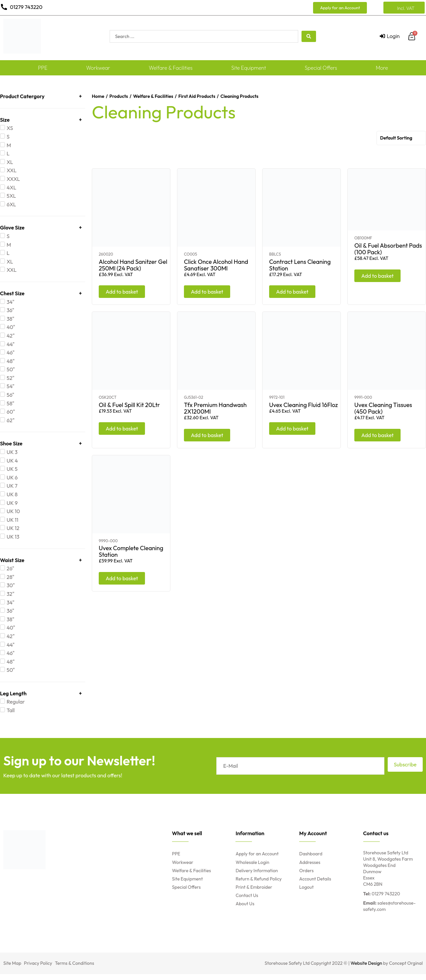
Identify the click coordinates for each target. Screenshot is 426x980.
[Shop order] (401, 138)
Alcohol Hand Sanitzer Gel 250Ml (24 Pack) (133, 265)
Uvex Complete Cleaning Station (131, 551)
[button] (340, 8)
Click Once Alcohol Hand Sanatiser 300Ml (216, 265)
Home (98, 96)
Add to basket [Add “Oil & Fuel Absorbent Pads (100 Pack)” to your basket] (377, 276)
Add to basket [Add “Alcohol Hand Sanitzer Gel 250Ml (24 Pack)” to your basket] (122, 292)
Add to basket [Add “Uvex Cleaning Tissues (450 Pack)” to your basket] (377, 435)
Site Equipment (248, 68)
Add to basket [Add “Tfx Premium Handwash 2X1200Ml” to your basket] (207, 435)
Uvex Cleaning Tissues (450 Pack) (383, 408)
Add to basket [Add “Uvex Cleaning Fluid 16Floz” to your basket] (292, 429)
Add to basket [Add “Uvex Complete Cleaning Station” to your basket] (122, 578)
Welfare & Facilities (171, 68)
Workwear (98, 68)
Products (119, 96)
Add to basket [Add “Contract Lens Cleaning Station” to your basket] (292, 292)
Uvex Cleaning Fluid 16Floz (303, 405)
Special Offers (321, 68)
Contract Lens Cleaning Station (300, 265)
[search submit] (309, 36)
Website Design (367, 963)
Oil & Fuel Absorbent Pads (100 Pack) (388, 249)
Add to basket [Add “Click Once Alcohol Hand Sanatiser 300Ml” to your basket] (207, 292)
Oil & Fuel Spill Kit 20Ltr (129, 405)
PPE (43, 68)
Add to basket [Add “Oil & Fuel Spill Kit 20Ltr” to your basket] (122, 429)
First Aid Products (197, 96)
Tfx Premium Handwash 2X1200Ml (215, 408)
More (382, 68)
